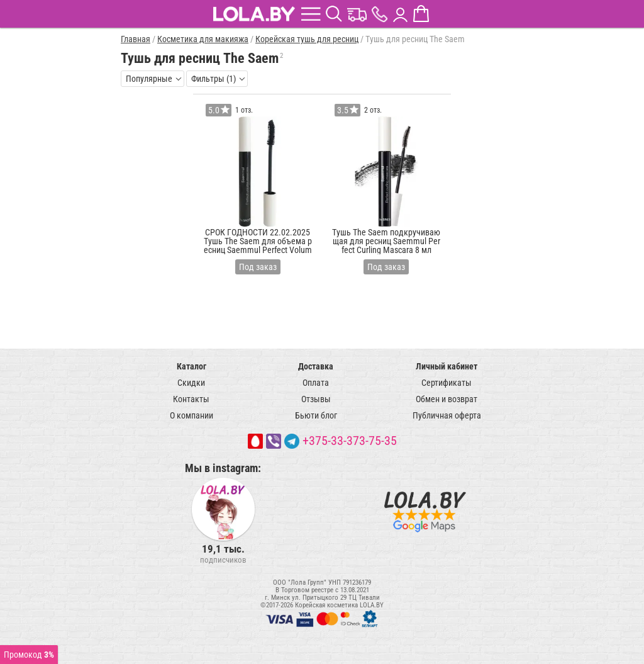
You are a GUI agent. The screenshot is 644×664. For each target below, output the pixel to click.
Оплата (316, 383)
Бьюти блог (316, 415)
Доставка (316, 366)
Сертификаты (447, 383)
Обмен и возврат (447, 399)
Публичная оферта (447, 415)
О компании (192, 415)
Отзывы (316, 399)
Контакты (191, 399)
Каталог (192, 366)
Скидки (191, 383)
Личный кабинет (447, 366)
